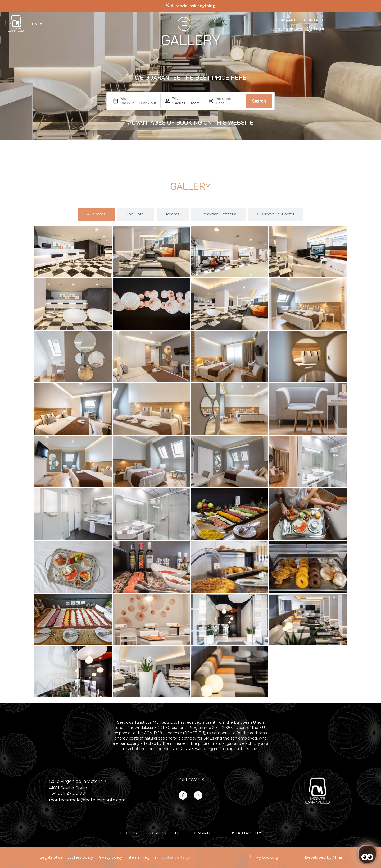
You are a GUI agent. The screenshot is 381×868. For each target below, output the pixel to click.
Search (259, 101)
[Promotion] (229, 103)
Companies (288, 20)
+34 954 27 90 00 (67, 793)
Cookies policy (80, 857)
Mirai (337, 857)
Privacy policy (110, 857)
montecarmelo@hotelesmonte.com (87, 800)
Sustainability (244, 833)
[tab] (96, 214)
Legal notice (51, 857)
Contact (314, 20)
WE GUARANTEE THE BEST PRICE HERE (191, 77)
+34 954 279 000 (286, 29)
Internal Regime (141, 857)
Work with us (164, 833)
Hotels (128, 833)
